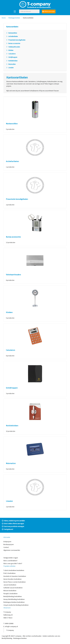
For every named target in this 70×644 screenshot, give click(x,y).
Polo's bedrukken (9, 573)
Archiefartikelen (12, 36)
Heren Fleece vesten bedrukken (15, 582)
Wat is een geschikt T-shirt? (13, 563)
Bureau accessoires (13, 43)
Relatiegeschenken (14, 18)
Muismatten (11, 64)
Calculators (11, 54)
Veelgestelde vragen (11, 558)
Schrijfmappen (12, 57)
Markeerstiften (12, 33)
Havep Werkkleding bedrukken (14, 599)
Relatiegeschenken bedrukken (14, 602)
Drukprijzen (7, 542)
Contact (6, 547)
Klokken (10, 50)
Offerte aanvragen (49, 11)
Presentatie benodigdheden (16, 40)
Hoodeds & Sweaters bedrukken (15, 576)
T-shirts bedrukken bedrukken (14, 570)
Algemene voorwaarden (12, 550)
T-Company (10, 630)
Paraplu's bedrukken (10, 594)
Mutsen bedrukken (10, 591)
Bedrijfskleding (7, 638)
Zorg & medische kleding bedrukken (16, 605)
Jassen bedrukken (10, 585)
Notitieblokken (12, 61)
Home (4, 18)
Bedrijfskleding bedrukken (13, 596)
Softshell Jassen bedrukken (13, 588)
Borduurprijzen (9, 544)
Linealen (10, 68)
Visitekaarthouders (13, 47)
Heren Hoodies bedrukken (12, 579)
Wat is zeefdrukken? (10, 561)
